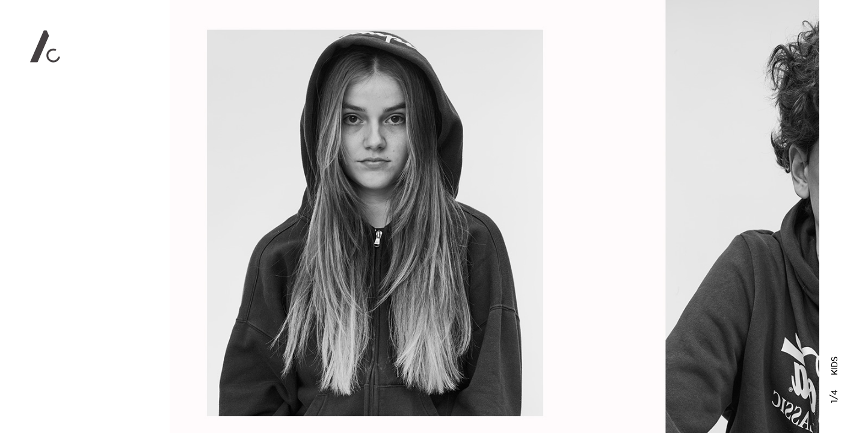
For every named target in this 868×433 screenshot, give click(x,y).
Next (682, 216)
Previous (307, 216)
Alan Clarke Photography (45, 46)
